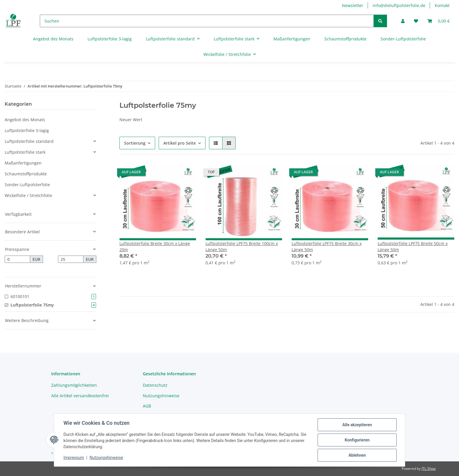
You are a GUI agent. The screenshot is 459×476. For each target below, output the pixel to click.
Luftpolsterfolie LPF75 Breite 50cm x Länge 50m (413, 246)
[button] (403, 21)
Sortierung (135, 143)
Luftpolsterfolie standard (29, 141)
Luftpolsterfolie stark (25, 152)
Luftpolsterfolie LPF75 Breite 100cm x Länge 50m (242, 246)
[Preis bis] (71, 259)
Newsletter (353, 5)
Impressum (74, 458)
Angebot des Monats (25, 120)
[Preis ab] (17, 259)
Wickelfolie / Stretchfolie (28, 195)
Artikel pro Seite (180, 143)
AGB (147, 406)
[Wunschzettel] (416, 21)
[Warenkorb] (439, 21)
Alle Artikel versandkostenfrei (80, 396)
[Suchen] (207, 21)
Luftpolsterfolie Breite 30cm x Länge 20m (155, 246)
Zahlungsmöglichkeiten (74, 385)
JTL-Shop (429, 469)
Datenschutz (155, 385)
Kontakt (442, 5)
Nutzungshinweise (161, 396)
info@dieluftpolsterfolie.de (399, 5)
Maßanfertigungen (23, 163)
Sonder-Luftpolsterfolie (27, 185)
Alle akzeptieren (357, 425)
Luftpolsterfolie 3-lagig (27, 130)
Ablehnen (357, 455)
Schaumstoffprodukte (26, 174)
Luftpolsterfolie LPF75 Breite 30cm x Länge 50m (327, 246)
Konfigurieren (357, 440)
